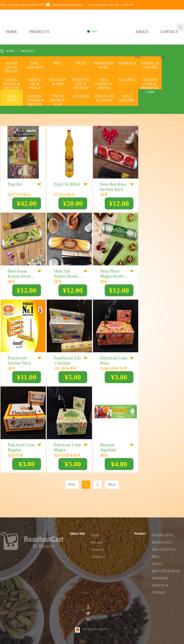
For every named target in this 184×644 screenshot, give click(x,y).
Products (97, 542)
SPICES (81, 63)
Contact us (98, 557)
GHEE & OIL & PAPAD (35, 84)
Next (112, 484)
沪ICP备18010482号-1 (96, 625)
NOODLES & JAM (58, 82)
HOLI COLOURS (127, 98)
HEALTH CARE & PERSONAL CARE (150, 86)
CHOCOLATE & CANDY (105, 98)
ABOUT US (142, 44)
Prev (72, 484)
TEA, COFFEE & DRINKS (104, 84)
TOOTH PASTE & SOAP (58, 100)
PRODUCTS (39, 32)
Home (95, 535)
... (153, 600)
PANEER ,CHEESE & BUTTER (35, 100)
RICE (58, 63)
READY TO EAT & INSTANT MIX (81, 86)
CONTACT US (169, 44)
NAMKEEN (127, 63)
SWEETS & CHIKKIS (150, 65)
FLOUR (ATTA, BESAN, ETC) (12, 69)
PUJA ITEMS (12, 98)
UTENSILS (81, 96)
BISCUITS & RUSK (104, 65)
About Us (98, 550)
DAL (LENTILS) (35, 65)
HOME (12, 32)
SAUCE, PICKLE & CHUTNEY (12, 84)
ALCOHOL (127, 80)
